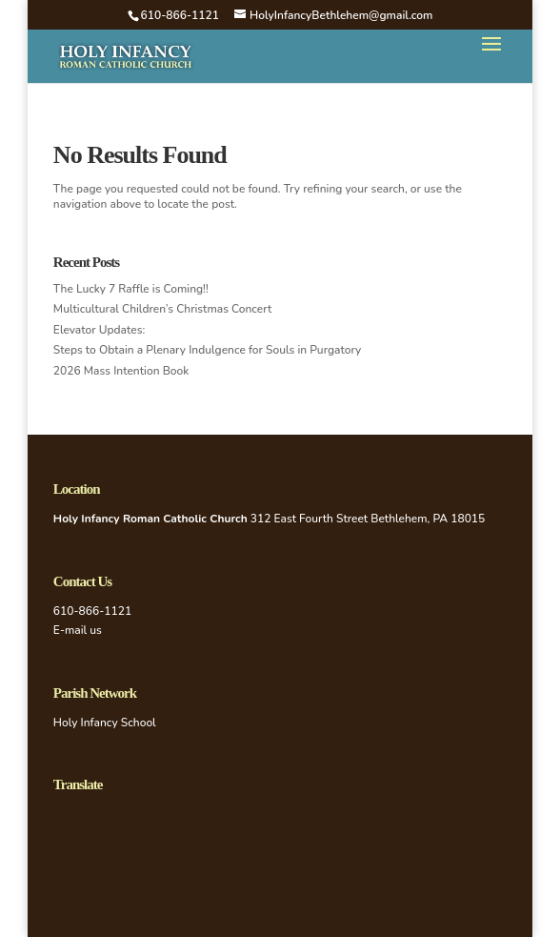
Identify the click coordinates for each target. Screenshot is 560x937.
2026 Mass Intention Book (121, 371)
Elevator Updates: (99, 330)
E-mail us (78, 630)
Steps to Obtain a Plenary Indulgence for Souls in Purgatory (207, 350)
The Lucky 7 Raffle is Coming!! (131, 289)
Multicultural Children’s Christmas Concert (162, 309)
